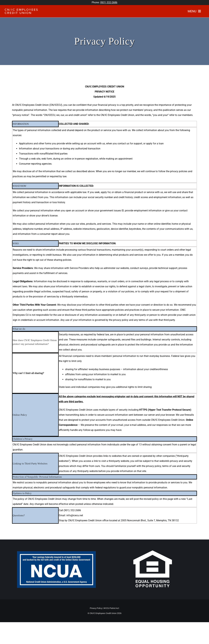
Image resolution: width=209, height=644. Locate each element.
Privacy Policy (96, 608)
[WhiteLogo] (21, 10)
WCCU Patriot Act (111, 608)
